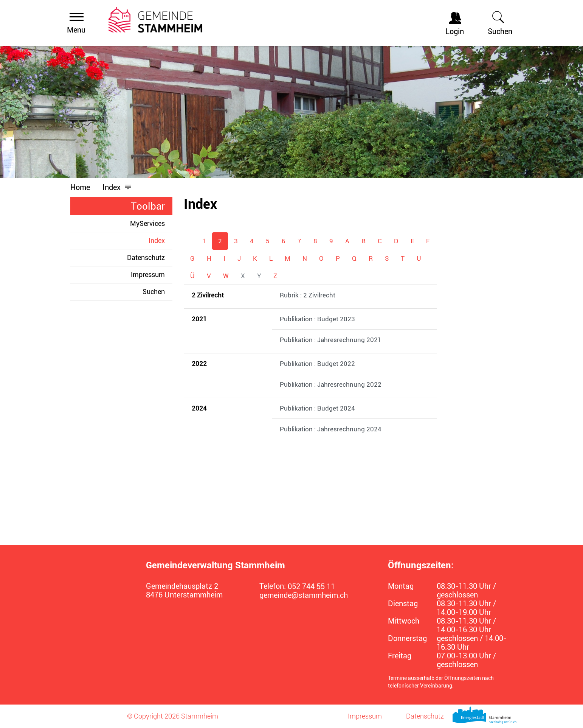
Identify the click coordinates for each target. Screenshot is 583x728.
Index (160, 240)
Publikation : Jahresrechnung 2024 (331, 429)
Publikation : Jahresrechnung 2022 (331, 384)
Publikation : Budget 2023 (317, 319)
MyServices (147, 223)
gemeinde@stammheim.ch (304, 595)
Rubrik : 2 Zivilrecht (308, 295)
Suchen (154, 292)
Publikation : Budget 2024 (317, 408)
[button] (117, 187)
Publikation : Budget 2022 (317, 364)
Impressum (148, 275)
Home (80, 187)
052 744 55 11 (311, 587)
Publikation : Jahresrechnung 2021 (331, 340)
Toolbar (148, 206)
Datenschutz (146, 257)
